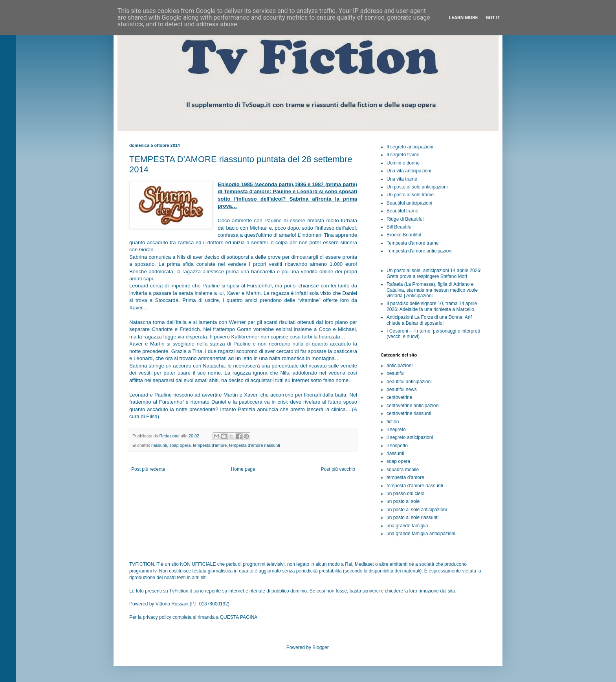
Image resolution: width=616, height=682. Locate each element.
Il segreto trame (403, 155)
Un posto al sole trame (410, 195)
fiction (393, 422)
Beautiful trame (402, 211)
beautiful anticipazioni (409, 382)
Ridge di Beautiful (405, 219)
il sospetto (397, 446)
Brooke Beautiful (404, 235)
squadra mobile (403, 470)
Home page (243, 469)
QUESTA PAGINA (239, 617)
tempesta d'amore (210, 445)
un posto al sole (403, 501)
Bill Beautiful (400, 227)
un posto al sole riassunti (412, 517)
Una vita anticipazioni (409, 171)
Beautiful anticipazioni (409, 203)
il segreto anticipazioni (410, 437)
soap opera (180, 445)
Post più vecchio (338, 469)
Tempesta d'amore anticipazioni (420, 251)
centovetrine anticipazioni (413, 406)
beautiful (395, 373)
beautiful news (402, 389)
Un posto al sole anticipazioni (417, 187)
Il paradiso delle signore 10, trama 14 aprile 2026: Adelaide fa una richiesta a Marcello (432, 306)
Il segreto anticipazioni (410, 147)
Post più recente (148, 469)
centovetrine (399, 397)
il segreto (396, 430)
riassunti (159, 445)
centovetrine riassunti (409, 413)
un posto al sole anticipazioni (417, 510)
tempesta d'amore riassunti (254, 445)
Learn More (464, 18)
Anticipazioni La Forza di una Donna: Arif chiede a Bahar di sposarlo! (429, 320)
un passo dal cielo (405, 494)
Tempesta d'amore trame (412, 243)
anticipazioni (400, 366)
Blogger (320, 647)
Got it (493, 18)
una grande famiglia (407, 526)
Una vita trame (402, 179)
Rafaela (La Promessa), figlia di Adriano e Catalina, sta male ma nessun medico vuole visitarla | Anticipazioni (432, 290)
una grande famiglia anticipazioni (421, 534)
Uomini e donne (403, 163)
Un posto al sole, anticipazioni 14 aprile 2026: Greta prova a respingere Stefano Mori (434, 273)
